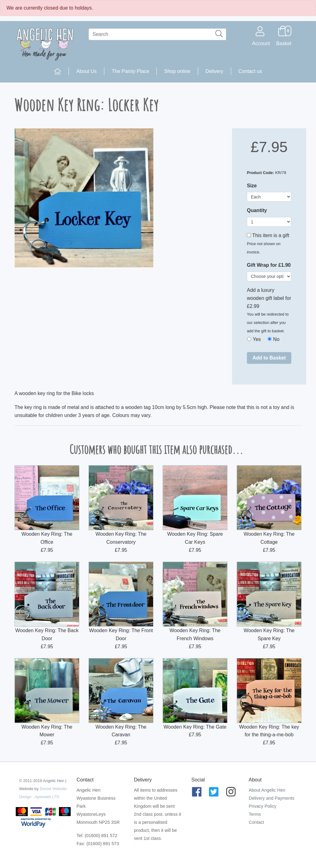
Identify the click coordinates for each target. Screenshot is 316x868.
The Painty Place (130, 71)
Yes (257, 339)
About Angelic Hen (267, 790)
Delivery (214, 71)
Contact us (250, 71)
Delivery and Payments (272, 798)
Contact (256, 822)
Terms (255, 814)
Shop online (177, 71)
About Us (86, 71)
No (276, 339)
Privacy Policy (263, 806)
